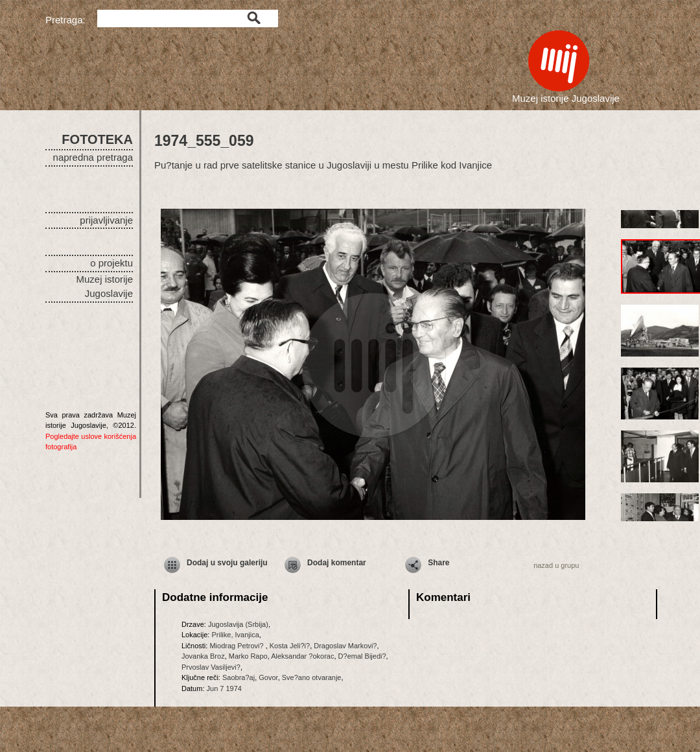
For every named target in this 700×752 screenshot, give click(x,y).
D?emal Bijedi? (362, 656)
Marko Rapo (248, 656)
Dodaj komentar (337, 563)
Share (438, 563)
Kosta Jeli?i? (290, 646)
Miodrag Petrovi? (237, 646)
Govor (268, 677)
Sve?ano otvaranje (312, 677)
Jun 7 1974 (224, 688)
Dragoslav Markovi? (345, 646)
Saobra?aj (239, 677)
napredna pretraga (93, 157)
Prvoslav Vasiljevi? (211, 667)
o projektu (111, 263)
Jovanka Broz (203, 656)
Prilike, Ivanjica (235, 635)
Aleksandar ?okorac (302, 656)
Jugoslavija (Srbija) (238, 624)
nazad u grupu (556, 565)
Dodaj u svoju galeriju (227, 563)
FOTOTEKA (97, 139)
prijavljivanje (106, 220)
